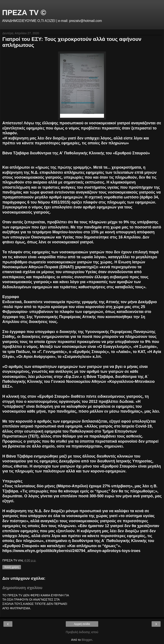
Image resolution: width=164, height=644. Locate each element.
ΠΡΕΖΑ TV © (24, 13)
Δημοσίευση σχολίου (22, 588)
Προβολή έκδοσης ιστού (82, 632)
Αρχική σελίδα (82, 624)
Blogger (87, 640)
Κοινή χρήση (12, 567)
